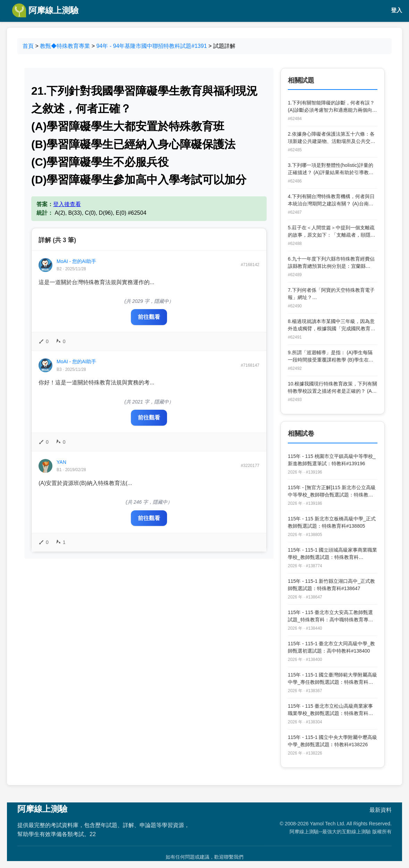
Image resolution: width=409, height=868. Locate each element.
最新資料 (381, 810)
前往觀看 (149, 317)
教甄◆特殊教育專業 (65, 46)
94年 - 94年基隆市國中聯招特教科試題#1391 (151, 46)
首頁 (28, 46)
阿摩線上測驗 (45, 10)
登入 (397, 10)
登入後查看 (67, 204)
